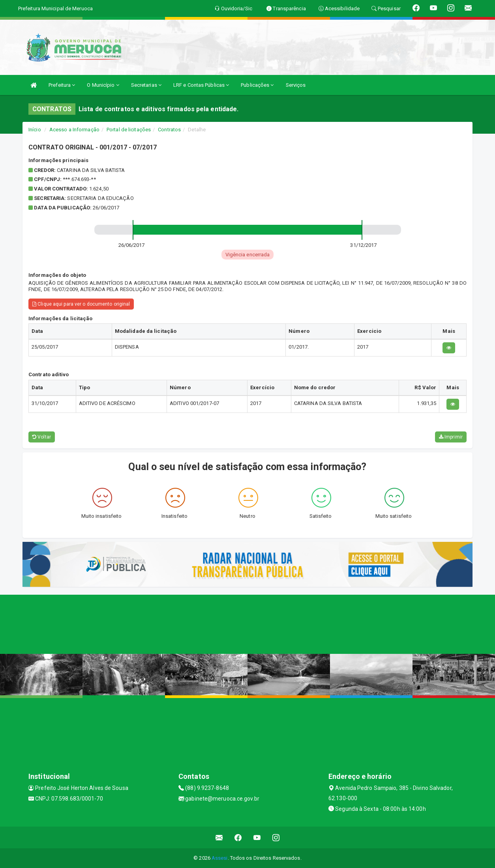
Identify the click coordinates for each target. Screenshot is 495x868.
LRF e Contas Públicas (201, 85)
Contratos (169, 130)
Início (35, 130)
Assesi (220, 858)
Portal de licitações (129, 130)
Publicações (257, 85)
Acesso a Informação (74, 130)
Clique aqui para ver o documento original (81, 304)
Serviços (296, 85)
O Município (103, 85)
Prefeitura (62, 85)
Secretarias (146, 85)
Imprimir (451, 437)
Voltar (42, 437)
